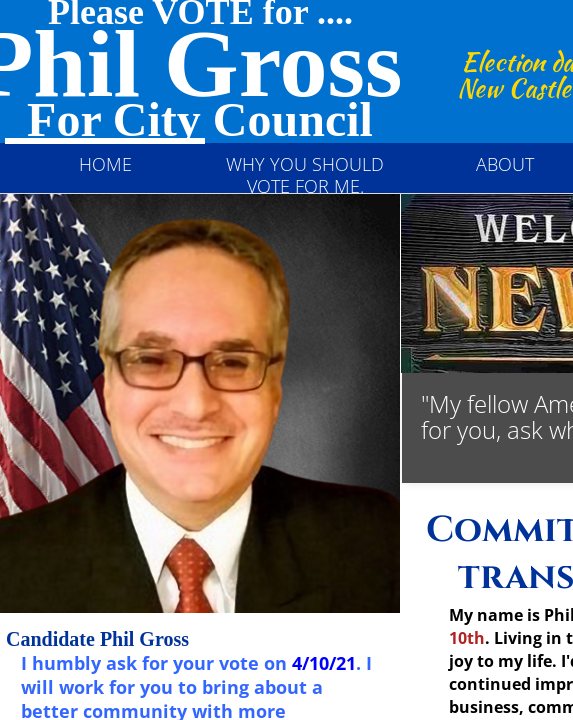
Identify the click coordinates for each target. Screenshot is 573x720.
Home (105, 164)
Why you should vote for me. (305, 175)
